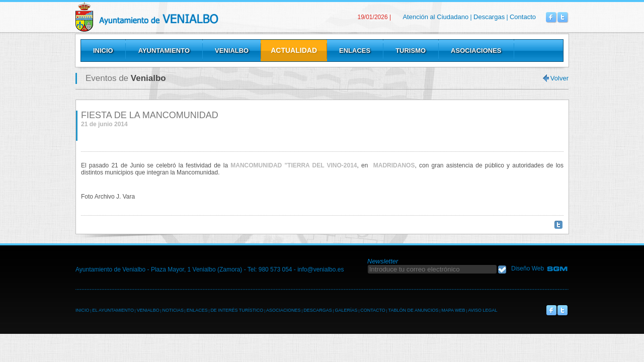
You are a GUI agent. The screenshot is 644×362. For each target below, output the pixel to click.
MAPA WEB (453, 310)
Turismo (411, 51)
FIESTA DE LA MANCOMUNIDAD (150, 115)
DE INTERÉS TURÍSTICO (237, 310)
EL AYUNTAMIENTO (113, 310)
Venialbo (172, 17)
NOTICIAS (173, 310)
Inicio (103, 51)
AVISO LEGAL (482, 310)
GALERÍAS (346, 310)
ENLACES (197, 310)
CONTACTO (373, 310)
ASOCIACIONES (284, 310)
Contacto (523, 17)
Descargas (489, 17)
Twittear (558, 225)
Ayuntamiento (164, 51)
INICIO (83, 310)
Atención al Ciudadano (435, 17)
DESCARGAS (318, 310)
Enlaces (355, 51)
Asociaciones (476, 51)
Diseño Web (528, 268)
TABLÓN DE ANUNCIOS (414, 310)
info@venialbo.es (320, 269)
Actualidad (294, 50)
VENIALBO (148, 310)
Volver (559, 78)
